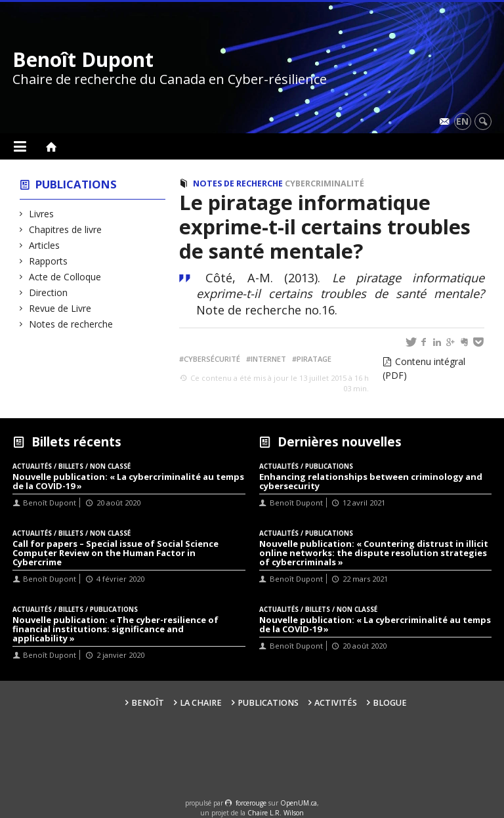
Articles (45, 245)
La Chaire (201, 703)
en (462, 121)
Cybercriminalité (325, 183)
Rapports (49, 261)
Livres (42, 214)
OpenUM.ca (299, 803)
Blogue (390, 703)
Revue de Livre (60, 308)
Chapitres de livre (66, 229)
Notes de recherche (71, 324)
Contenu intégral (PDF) (424, 368)
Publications (76, 184)
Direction (49, 292)
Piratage (314, 359)
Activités (336, 703)
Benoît (148, 703)
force (251, 803)
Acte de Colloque (65, 277)
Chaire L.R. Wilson (276, 813)
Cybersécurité (212, 359)
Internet (268, 359)
